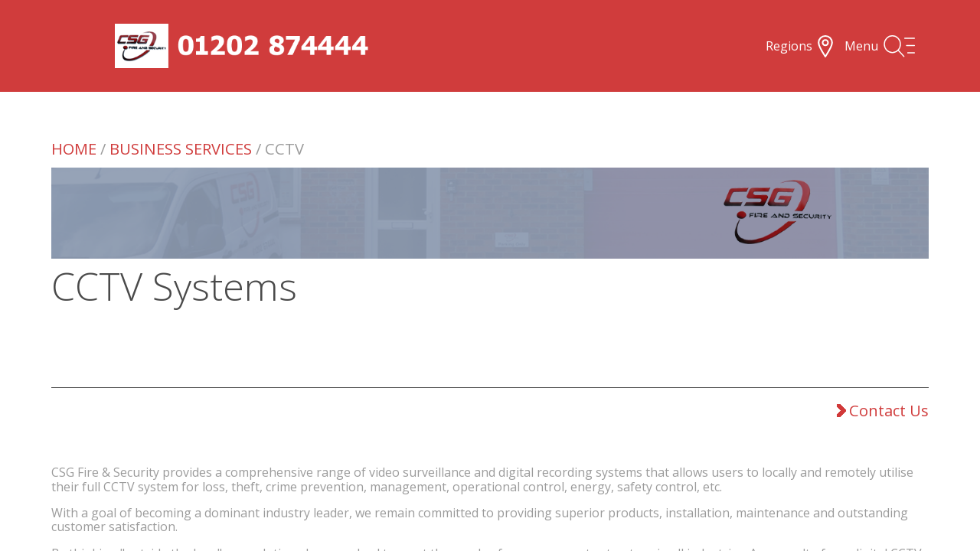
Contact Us (880, 411)
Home (74, 148)
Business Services (181, 148)
